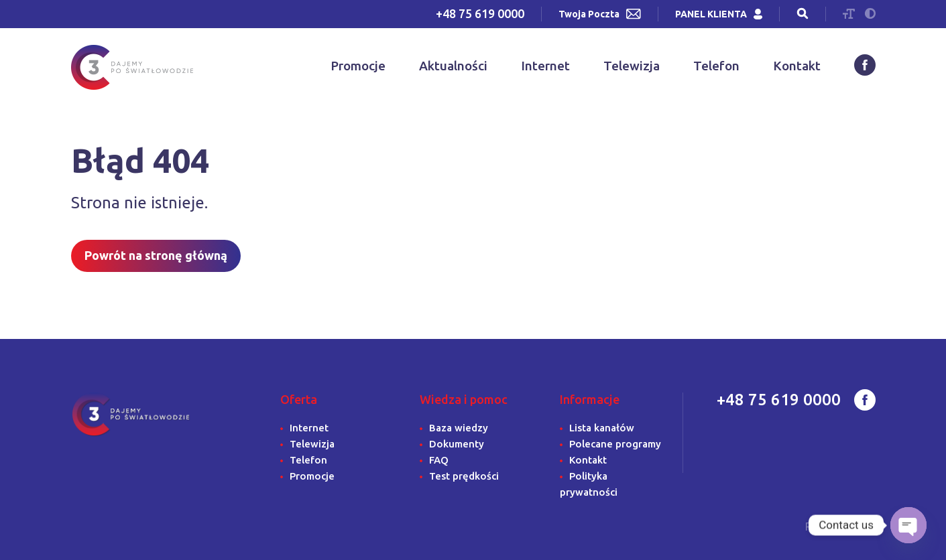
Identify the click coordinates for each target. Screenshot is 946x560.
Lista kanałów (602, 428)
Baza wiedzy (459, 428)
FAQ (439, 460)
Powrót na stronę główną (156, 255)
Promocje (358, 66)
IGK (865, 527)
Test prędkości (464, 476)
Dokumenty (457, 444)
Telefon (716, 66)
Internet (545, 66)
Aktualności (453, 66)
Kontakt (797, 66)
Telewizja (632, 66)
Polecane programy (615, 444)
